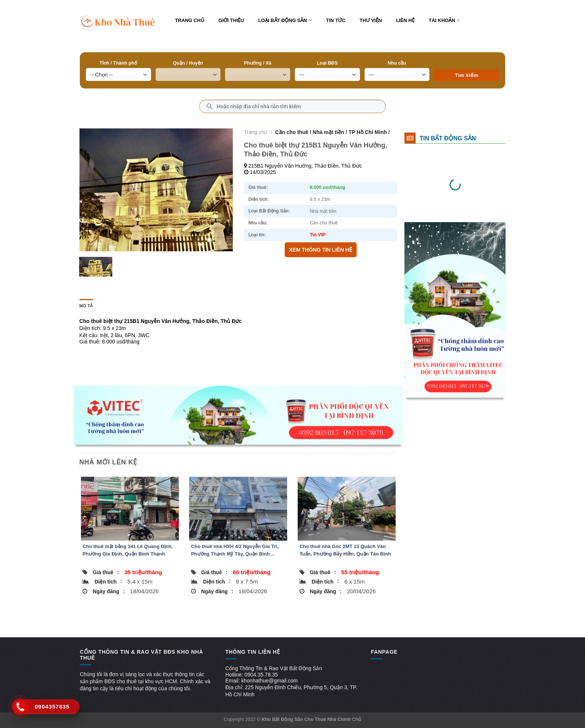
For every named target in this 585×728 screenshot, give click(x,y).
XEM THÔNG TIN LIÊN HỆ (321, 250)
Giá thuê (106, 572)
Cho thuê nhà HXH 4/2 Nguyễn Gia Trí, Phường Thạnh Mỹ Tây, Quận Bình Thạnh (235, 551)
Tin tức (336, 20)
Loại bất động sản (285, 20)
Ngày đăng (109, 591)
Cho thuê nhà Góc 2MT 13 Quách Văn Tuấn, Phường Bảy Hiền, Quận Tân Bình (345, 550)
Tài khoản (444, 20)
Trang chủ (190, 20)
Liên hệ (405, 20)
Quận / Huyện (188, 63)
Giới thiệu (231, 20)
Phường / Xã (258, 63)
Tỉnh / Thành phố (118, 63)
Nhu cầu (397, 63)
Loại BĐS (327, 63)
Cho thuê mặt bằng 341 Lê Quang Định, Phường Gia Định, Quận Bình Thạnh (128, 550)
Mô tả (86, 306)
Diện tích (108, 581)
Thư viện (371, 20)
